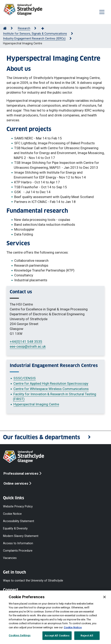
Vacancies (10, 558)
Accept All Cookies (57, 636)
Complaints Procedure (18, 550)
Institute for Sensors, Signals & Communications (35, 34)
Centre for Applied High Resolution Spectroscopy (51, 383)
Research (24, 28)
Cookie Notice (12, 514)
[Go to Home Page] (5, 28)
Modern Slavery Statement (21, 536)
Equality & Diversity (15, 528)
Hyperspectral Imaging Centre (36, 404)
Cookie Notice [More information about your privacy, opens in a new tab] (73, 627)
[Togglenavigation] (102, 12)
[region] (55, 617)
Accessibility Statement (19, 521)
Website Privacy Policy (18, 506)
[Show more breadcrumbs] (45, 29)
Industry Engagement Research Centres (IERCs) (34, 39)
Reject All (87, 636)
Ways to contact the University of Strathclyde (33, 581)
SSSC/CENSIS (25, 378)
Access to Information (18, 543)
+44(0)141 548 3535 (26, 342)
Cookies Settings (20, 635)
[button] (55, 438)
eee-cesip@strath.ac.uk (28, 346)
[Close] (105, 597)
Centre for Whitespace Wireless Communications (51, 389)
